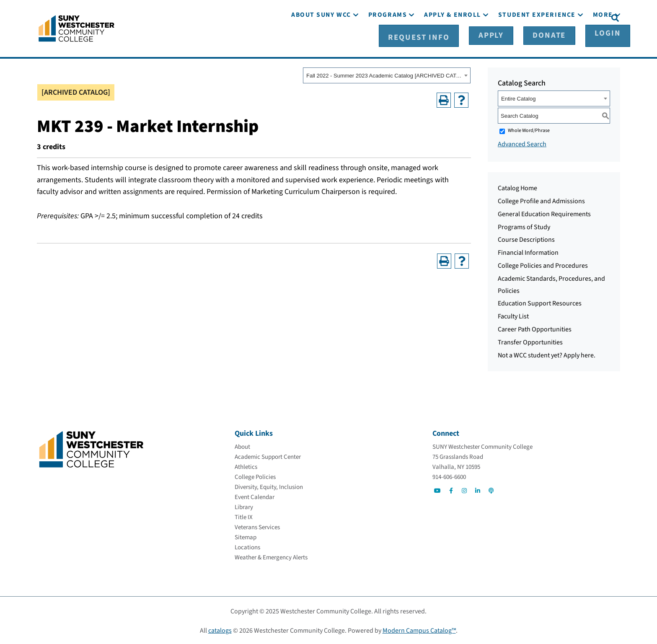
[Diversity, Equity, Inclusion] (269, 486)
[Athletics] (246, 466)
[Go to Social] (437, 489)
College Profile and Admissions (541, 200)
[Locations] (247, 546)
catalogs (220, 629)
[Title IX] (244, 516)
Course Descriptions (526, 238)
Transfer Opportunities (530, 341)
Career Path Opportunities (535, 328)
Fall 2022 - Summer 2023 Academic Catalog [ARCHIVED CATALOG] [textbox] (384, 74)
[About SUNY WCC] (321, 41)
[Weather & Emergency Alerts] (271, 556)
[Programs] (388, 41)
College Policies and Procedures (543, 264)
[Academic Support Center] (268, 456)
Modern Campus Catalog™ (419, 629)
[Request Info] (451, 17)
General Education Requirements (544, 213)
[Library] (244, 506)
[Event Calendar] (255, 496)
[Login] (587, 17)
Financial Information (528, 251)
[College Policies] (255, 476)
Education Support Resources (540, 302)
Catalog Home (517, 187)
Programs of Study (524, 225)
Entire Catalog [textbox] (518, 97)
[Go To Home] (76, 27)
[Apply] (504, 17)
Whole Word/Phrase (529, 129)
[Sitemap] (246, 536)
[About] (242, 446)
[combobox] (387, 74)
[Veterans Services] (257, 526)
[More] (603, 41)
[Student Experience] (537, 41)
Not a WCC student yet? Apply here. (547, 354)
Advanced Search (522, 143)
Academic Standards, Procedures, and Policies (551, 283)
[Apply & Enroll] (453, 41)
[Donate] (545, 17)
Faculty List (513, 315)
